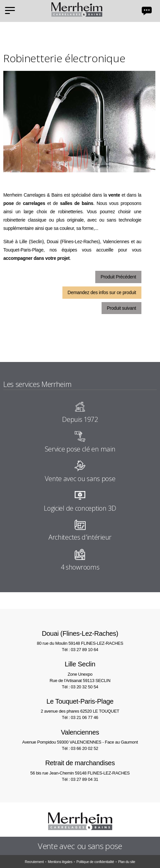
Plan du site (127, 862)
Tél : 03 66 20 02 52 (80, 748)
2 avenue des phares (80, 705)
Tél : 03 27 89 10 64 (80, 650)
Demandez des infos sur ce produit (102, 292)
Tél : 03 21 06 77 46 (80, 717)
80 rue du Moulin (80, 637)
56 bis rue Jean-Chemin (80, 767)
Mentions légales (60, 862)
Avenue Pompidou (80, 736)
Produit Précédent (118, 277)
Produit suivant (121, 308)
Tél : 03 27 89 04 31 (80, 779)
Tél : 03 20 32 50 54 (80, 687)
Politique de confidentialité (95, 862)
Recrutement (34, 862)
